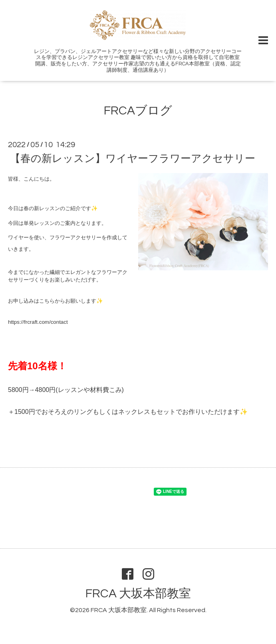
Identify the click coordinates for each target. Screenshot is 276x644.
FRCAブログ (138, 111)
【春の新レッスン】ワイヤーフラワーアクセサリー (133, 159)
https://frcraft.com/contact (38, 322)
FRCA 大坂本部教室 (138, 594)
